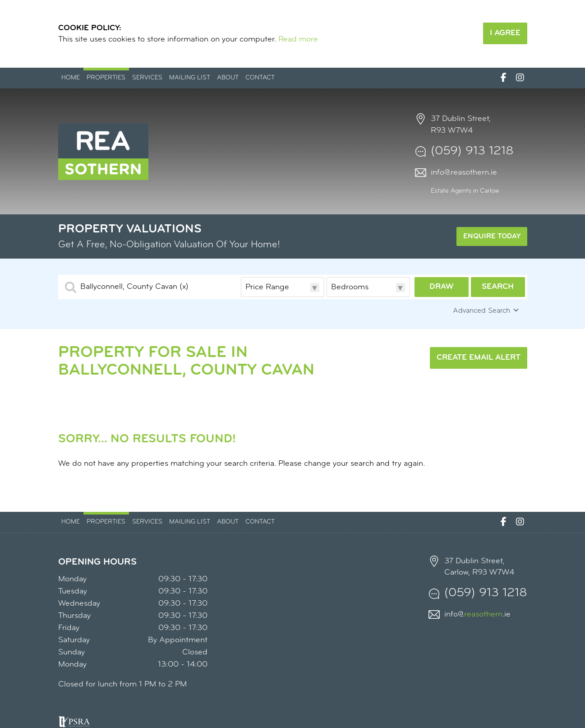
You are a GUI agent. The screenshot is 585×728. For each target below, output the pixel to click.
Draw (442, 287)
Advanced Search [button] (487, 311)
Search (498, 287)
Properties (106, 78)
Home (71, 78)
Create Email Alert (479, 358)
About (228, 78)
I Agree (505, 33)
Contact (260, 78)
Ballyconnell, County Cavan (134, 287)
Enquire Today (492, 236)
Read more (298, 39)
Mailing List (190, 78)
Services (147, 78)
